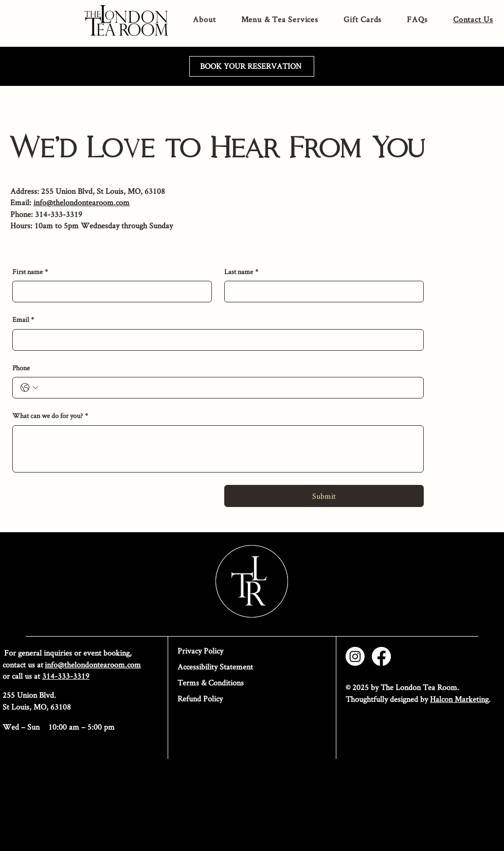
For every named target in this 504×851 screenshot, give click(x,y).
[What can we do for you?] (218, 449)
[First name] (109, 292)
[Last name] (321, 292)
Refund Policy (200, 699)
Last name (241, 272)
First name (30, 272)
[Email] (215, 340)
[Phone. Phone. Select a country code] (29, 388)
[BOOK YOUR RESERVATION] (252, 66)
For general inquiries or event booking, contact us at (72, 658)
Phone (21, 368)
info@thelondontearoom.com (82, 202)
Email (23, 320)
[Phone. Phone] (228, 388)
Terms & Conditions (211, 683)
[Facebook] (381, 656)
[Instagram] (355, 656)
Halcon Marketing (459, 699)
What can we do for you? (50, 416)
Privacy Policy (200, 651)
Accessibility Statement (215, 667)
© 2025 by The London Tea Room (401, 687)
